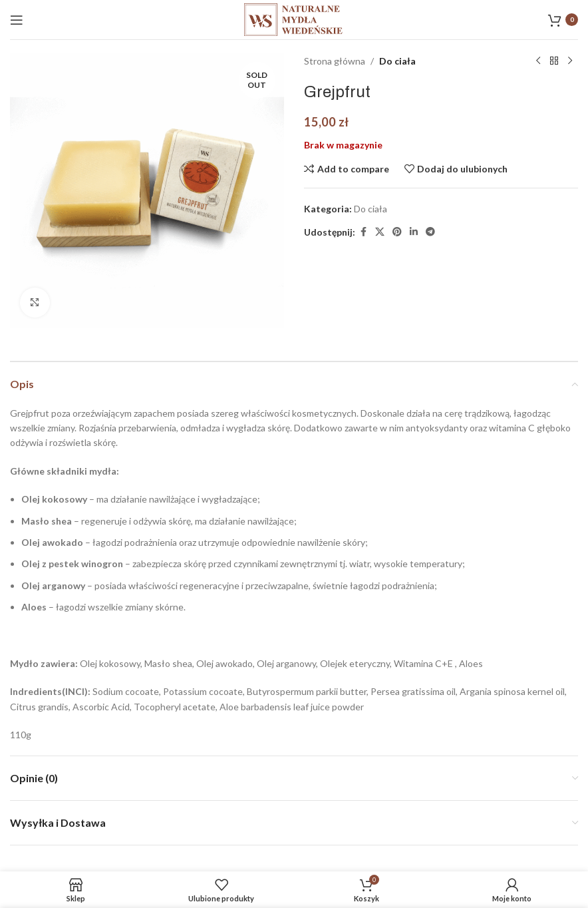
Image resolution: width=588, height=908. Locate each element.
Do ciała (397, 61)
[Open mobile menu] (17, 20)
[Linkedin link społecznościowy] (414, 232)
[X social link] (380, 232)
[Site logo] (294, 18)
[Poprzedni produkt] (538, 61)
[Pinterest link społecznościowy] (397, 232)
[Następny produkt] (570, 61)
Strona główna (335, 61)
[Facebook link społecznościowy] (363, 232)
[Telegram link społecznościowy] (430, 232)
